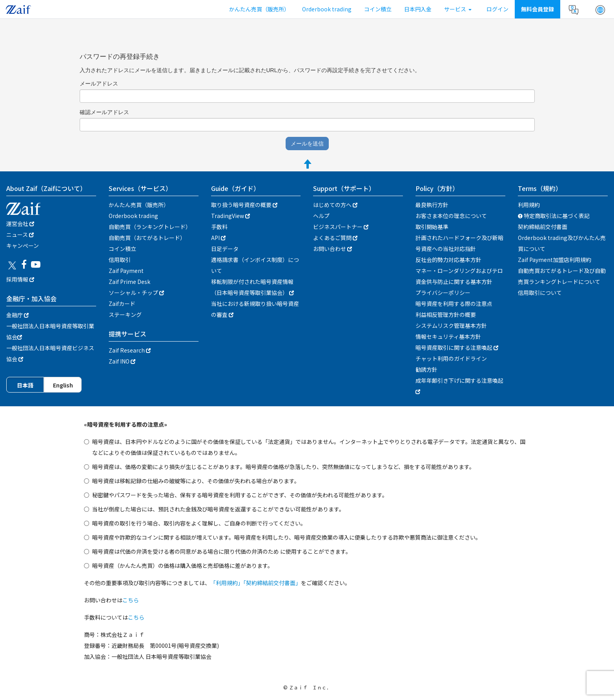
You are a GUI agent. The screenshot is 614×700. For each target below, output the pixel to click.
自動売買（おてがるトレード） (147, 238)
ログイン (497, 9)
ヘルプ (321, 216)
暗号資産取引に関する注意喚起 (457, 347)
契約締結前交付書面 (543, 227)
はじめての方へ (335, 205)
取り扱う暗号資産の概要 (244, 205)
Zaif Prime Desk (129, 282)
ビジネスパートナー (341, 227)
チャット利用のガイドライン (451, 358)
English (63, 385)
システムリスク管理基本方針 (451, 325)
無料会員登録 (537, 9)
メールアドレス (99, 84)
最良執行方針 (432, 205)
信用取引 (120, 260)
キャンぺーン (23, 245)
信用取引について (540, 293)
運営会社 (20, 224)
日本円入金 (418, 9)
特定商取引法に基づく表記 (554, 216)
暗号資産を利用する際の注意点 (454, 304)
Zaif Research (130, 350)
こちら (131, 600)
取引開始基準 (432, 227)
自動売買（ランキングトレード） (150, 227)
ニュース (20, 235)
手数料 (219, 227)
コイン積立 (378, 9)
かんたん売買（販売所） (259, 9)
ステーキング (125, 315)
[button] (600, 10)
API (218, 238)
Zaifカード (122, 304)
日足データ (225, 249)
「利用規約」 (227, 583)
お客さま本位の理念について (451, 216)
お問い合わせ (333, 249)
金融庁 (17, 315)
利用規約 (529, 205)
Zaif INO (122, 361)
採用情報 (20, 279)
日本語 (25, 385)
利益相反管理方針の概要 (446, 315)
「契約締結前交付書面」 (272, 583)
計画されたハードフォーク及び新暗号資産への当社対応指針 (459, 243)
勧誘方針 (426, 369)
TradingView (230, 216)
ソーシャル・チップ (136, 293)
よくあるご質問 (335, 238)
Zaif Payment (126, 271)
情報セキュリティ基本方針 (448, 336)
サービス (458, 9)
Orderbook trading (327, 9)
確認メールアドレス (104, 112)
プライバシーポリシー (443, 293)
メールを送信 (307, 144)
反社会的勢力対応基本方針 (448, 260)
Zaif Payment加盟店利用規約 (555, 260)
